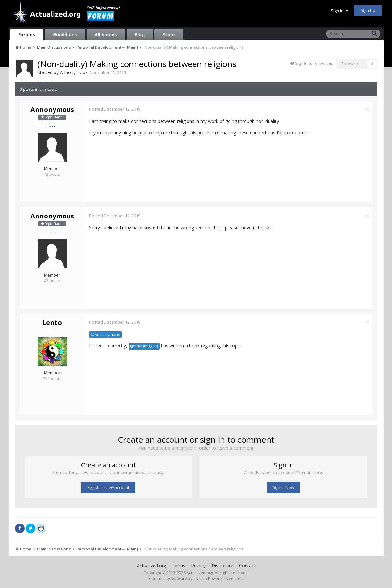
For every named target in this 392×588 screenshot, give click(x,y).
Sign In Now (284, 487)
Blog (140, 34)
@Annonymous (105, 334)
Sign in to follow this (314, 63)
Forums (27, 34)
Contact (247, 565)
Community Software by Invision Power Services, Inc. (196, 579)
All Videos (106, 34)
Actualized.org (151, 565)
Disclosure (222, 565)
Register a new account (108, 487)
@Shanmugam (144, 346)
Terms (179, 565)
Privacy (198, 565)
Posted (115, 109)
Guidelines (65, 34)
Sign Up (368, 10)
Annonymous (74, 72)
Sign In (339, 11)
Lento (52, 323)
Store (169, 34)
